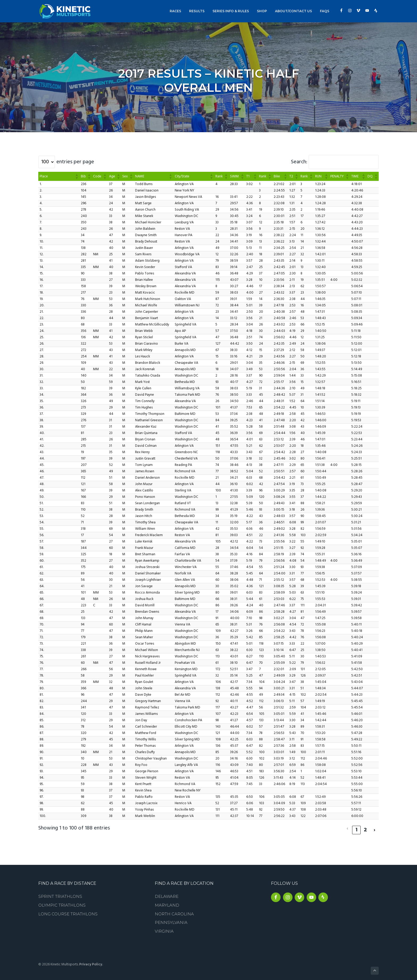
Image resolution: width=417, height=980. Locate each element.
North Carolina (174, 911)
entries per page (75, 162)
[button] (77, 176)
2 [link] (366, 827)
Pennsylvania (171, 919)
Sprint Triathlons (60, 893)
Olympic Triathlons (62, 902)
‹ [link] (347, 827)
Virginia (164, 928)
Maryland (167, 902)
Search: (299, 162)
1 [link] (356, 827)
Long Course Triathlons (68, 911)
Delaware (167, 893)
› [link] (375, 827)
